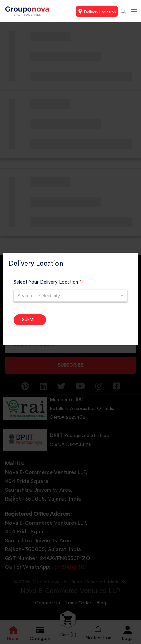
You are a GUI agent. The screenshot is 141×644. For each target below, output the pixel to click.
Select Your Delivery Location (48, 282)
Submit (30, 320)
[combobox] (70, 296)
